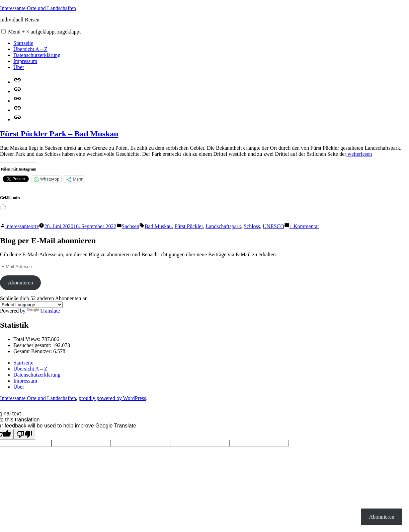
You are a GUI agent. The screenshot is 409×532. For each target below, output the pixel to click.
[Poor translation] (24, 434)
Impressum (25, 61)
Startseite (23, 43)
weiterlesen (359, 154)
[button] (4, 31)
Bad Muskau (158, 226)
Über (19, 67)
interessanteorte (22, 226)
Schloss (252, 226)
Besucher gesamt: (33, 345)
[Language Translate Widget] (31, 305)
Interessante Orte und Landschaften (38, 8)
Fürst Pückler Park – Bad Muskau (59, 134)
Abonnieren (20, 283)
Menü (44, 32)
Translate (43, 311)
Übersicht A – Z (30, 49)
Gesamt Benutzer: (33, 351)
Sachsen (131, 226)
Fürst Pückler (189, 226)
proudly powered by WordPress (112, 398)
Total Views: (28, 339)
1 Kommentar (304, 226)
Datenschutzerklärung (37, 55)
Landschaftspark (223, 226)
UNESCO (273, 226)
